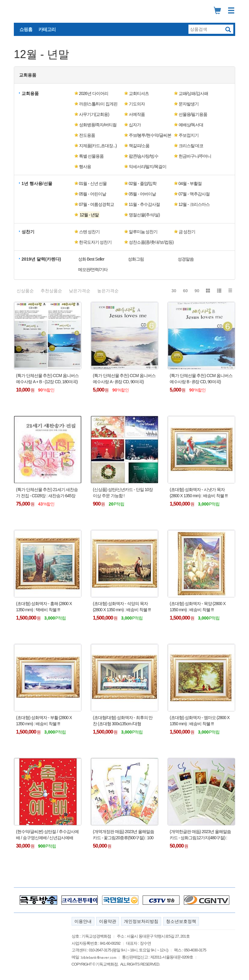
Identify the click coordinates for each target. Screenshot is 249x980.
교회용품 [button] (28, 75)
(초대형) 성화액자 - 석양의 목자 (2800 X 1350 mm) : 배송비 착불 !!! (122, 607)
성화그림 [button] (136, 259)
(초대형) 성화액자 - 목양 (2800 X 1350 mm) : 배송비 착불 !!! (198, 607)
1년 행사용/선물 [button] (37, 183)
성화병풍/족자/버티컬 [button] (98, 125)
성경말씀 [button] (186, 259)
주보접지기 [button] (189, 135)
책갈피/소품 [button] (139, 146)
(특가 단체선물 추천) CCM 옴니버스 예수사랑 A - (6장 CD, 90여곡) (124, 379)
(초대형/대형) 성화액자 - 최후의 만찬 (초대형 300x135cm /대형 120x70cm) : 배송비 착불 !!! (123, 721)
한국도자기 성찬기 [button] (95, 242)
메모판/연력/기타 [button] (93, 270)
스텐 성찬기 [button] (89, 232)
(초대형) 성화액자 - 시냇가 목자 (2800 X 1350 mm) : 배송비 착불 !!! (199, 493)
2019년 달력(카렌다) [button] (41, 259)
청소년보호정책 (181, 921)
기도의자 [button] (137, 104)
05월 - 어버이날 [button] (142, 194)
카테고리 (47, 29)
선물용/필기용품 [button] (193, 114)
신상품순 (25, 291)
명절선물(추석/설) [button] (144, 215)
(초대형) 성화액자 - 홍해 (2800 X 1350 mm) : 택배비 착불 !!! (44, 607)
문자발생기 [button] (189, 104)
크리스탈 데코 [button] (191, 146)
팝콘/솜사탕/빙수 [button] (144, 156)
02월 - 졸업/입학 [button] (143, 183)
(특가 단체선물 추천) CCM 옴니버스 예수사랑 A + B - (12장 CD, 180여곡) (47, 379)
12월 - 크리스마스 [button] (194, 204)
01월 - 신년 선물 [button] (93, 183)
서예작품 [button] (137, 114)
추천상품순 (51, 291)
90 (197, 291)
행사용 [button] (85, 167)
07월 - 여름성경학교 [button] (97, 204)
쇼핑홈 (26, 29)
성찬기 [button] (28, 232)
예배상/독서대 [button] (191, 125)
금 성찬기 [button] (187, 232)
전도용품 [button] (87, 135)
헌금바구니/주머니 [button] (195, 156)
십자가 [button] (135, 125)
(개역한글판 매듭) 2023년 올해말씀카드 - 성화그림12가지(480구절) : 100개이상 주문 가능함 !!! (200, 835)
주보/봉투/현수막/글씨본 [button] (150, 135)
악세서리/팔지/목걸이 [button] (148, 167)
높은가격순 (108, 291)
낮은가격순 (80, 291)
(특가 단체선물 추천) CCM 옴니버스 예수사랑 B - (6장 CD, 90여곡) (201, 379)
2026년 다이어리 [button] (94, 93)
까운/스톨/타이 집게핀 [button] (98, 104)
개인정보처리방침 (141, 921)
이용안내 (83, 921)
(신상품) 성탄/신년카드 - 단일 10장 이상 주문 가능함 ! (123, 493)
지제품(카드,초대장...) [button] (98, 146)
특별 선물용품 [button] (91, 156)
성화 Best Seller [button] (91, 259)
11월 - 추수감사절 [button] (144, 204)
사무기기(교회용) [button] (94, 114)
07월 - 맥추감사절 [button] (194, 194)
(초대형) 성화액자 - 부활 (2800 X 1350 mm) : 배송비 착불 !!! (44, 721)
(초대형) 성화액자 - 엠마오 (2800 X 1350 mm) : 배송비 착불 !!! (200, 721)
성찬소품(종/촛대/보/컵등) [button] (151, 242)
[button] (99, 215)
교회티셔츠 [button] (139, 93)
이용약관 (108, 921)
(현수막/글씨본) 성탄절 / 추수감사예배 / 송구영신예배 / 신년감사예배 (47, 835)
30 (174, 291)
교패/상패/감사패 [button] (194, 93)
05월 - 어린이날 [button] (93, 194)
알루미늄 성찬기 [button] (143, 232)
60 (185, 291)
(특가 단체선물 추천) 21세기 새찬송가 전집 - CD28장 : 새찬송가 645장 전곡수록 (47, 493)
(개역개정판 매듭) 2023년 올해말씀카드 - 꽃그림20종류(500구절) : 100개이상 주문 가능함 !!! (123, 835)
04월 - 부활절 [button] (190, 183)
